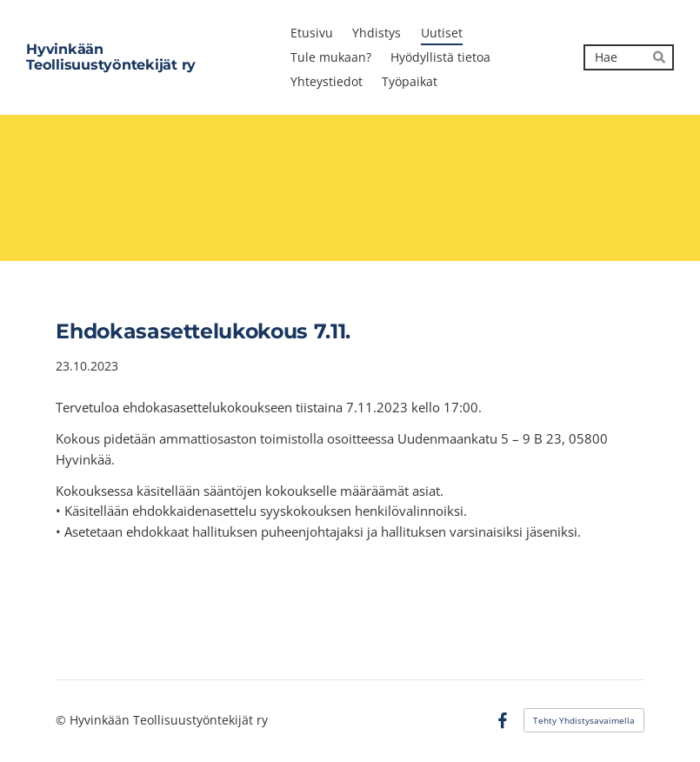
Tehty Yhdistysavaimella (584, 720)
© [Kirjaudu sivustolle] (63, 720)
